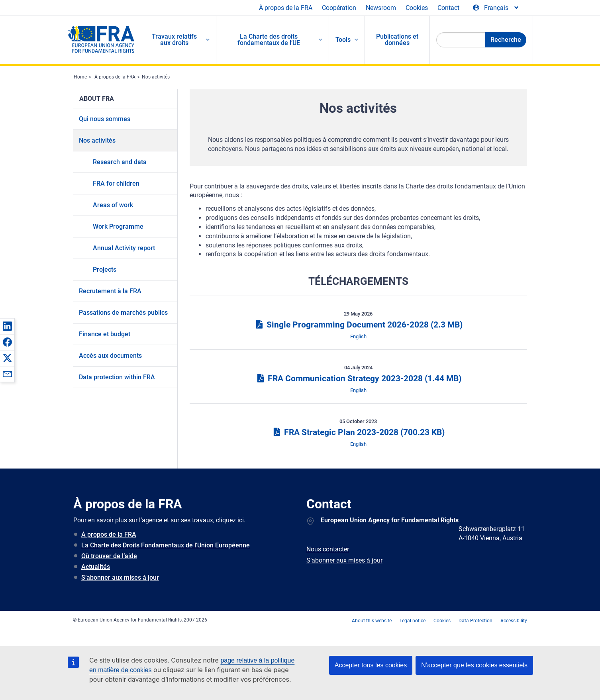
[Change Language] (496, 8)
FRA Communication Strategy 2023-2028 (358, 378)
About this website (372, 621)
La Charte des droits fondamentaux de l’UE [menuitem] (269, 40)
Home (80, 77)
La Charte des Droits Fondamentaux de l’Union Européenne (166, 545)
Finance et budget (105, 334)
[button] (7, 326)
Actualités (96, 567)
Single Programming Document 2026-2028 (358, 325)
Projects (105, 270)
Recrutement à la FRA (110, 291)
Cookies (417, 8)
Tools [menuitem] (343, 40)
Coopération (339, 8)
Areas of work (113, 205)
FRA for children (116, 183)
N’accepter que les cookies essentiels (474, 665)
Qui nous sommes (105, 119)
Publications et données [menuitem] (397, 40)
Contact (448, 8)
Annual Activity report (124, 248)
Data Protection (475, 621)
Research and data (120, 162)
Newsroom (381, 8)
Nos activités (156, 77)
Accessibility (514, 621)
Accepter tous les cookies (371, 665)
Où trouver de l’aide (109, 556)
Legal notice (413, 621)
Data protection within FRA (117, 377)
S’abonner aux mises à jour (120, 577)
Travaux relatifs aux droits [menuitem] (174, 40)
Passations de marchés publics (123, 313)
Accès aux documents (110, 356)
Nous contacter (328, 549)
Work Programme (118, 226)
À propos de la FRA (286, 8)
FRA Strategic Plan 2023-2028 (358, 432)
